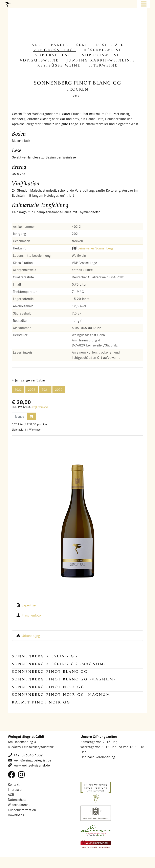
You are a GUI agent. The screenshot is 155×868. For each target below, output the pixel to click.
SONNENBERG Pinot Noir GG (48, 687)
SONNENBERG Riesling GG (45, 656)
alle (37, 45)
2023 (18, 390)
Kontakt (14, 784)
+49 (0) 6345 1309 (28, 755)
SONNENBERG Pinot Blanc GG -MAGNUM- (64, 679)
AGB (11, 795)
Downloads (16, 815)
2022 (32, 390)
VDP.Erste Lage (55, 55)
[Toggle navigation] (144, 4)
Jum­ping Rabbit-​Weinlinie (101, 60)
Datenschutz (17, 800)
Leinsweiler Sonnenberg (95, 248)
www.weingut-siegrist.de (32, 765)
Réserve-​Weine (103, 50)
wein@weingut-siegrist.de (32, 760)
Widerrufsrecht (19, 805)
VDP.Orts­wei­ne (101, 55)
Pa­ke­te (60, 45)
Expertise (29, 605)
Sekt (82, 45)
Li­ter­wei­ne (103, 65)
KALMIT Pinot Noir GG (41, 702)
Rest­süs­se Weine (59, 65)
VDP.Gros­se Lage (55, 50)
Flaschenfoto (31, 615)
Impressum (16, 789)
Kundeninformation (22, 810)
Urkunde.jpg (31, 636)
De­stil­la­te (110, 45)
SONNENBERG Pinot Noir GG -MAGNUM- (62, 695)
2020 (59, 390)
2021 (45, 390)
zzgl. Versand (40, 407)
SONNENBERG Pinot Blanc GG (50, 672)
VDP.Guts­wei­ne (39, 60)
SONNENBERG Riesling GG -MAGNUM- (59, 664)
